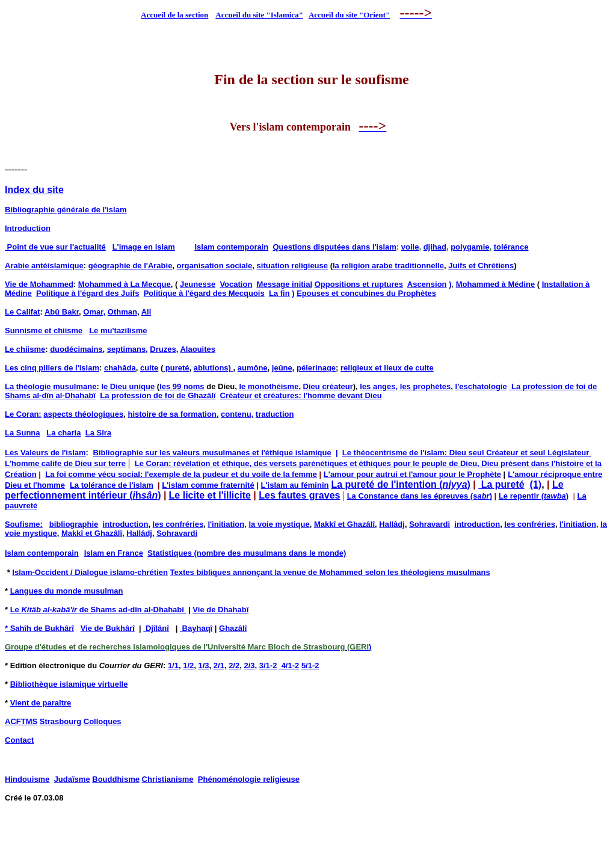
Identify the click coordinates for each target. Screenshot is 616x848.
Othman (122, 312)
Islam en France (114, 553)
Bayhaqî (196, 628)
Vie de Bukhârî (108, 628)
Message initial (285, 284)
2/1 (219, 665)
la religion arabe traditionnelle (388, 266)
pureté (176, 368)
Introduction (28, 228)
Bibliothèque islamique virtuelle (69, 684)
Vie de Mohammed (39, 284)
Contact (19, 740)
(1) (536, 484)
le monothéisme (269, 386)
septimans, (128, 349)
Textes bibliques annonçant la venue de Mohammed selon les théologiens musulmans (330, 572)
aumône (253, 368)
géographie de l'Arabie (131, 266)
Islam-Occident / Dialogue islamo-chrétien (90, 572)
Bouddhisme (116, 779)
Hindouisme (27, 779)
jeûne (282, 368)
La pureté (501, 484)
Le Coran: (23, 414)
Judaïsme (72, 779)
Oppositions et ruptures (359, 284)
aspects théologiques (83, 414)
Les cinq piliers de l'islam (52, 368)
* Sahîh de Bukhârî (39, 628)
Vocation (236, 284)
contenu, (237, 414)
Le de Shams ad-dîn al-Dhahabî (98, 610)
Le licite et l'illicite (210, 495)
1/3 (204, 665)
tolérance (511, 247)
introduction (126, 524)
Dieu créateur (328, 386)
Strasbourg (60, 721)
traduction (275, 414)
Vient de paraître (41, 703)
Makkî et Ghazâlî (344, 524)
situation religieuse (292, 266)
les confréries (178, 524)
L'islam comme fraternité (208, 485)
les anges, (379, 386)
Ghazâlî (233, 628)
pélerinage (316, 368)
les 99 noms (182, 386)
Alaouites (198, 349)
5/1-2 (310, 665)
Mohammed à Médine (495, 284)
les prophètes (426, 386)
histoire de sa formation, (173, 414)
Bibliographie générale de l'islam (66, 210)
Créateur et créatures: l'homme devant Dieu (301, 395)
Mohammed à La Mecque (125, 284)
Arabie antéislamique (44, 266)
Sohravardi (430, 524)
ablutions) (214, 368)
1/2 (188, 665)
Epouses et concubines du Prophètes (366, 293)
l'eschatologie (481, 386)
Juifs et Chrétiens (481, 266)
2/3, (250, 665)
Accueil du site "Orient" (349, 15)
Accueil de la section (174, 15)
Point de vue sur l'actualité (55, 247)
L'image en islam (144, 247)
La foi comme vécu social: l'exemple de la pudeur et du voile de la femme (181, 474)
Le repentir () (534, 496)
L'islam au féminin (295, 485)
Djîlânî (156, 628)
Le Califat (23, 312)
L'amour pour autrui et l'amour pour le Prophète (412, 474)
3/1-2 (268, 665)
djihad (435, 247)
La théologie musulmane (51, 386)
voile (410, 247)
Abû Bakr (62, 312)
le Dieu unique (128, 386)
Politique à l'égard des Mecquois (204, 293)
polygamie (470, 247)
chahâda (120, 368)
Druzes (163, 349)
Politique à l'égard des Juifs (88, 293)
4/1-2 (289, 665)
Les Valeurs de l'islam (45, 453)
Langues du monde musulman (67, 591)
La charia (63, 433)
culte (149, 368)
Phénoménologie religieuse (249, 779)
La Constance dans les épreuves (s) (420, 496)
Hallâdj (392, 524)
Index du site (34, 190)
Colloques (103, 721)
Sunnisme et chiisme (44, 330)
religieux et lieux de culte (387, 368)
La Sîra (98, 433)
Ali (146, 312)
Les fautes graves (299, 495)
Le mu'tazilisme (118, 330)
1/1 (173, 665)
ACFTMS (21, 721)
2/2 (234, 665)
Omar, (94, 312)
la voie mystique (279, 524)
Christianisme (168, 779)
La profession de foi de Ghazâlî (158, 395)
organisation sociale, (216, 266)
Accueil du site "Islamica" (259, 15)
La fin (279, 293)
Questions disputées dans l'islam (334, 247)
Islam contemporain (231, 247)
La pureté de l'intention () (400, 484)
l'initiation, (227, 524)
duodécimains (76, 349)
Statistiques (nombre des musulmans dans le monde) (247, 553)
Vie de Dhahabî (220, 610)
